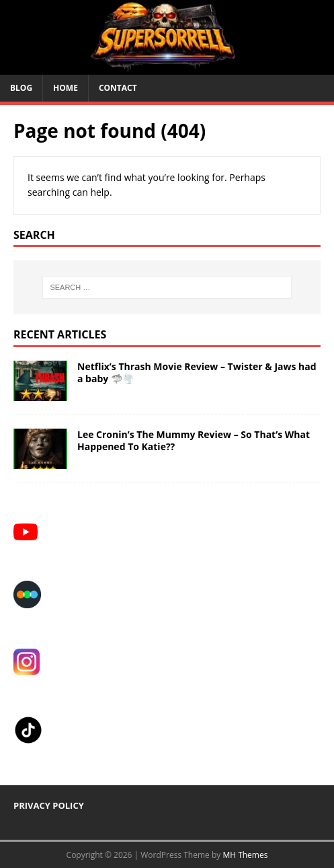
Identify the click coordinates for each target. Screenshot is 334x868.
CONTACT (118, 88)
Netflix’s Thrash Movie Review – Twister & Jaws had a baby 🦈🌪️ (197, 372)
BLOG (21, 88)
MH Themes (245, 855)
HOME (66, 88)
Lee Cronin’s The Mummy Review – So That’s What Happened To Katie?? (194, 440)
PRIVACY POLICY (49, 805)
